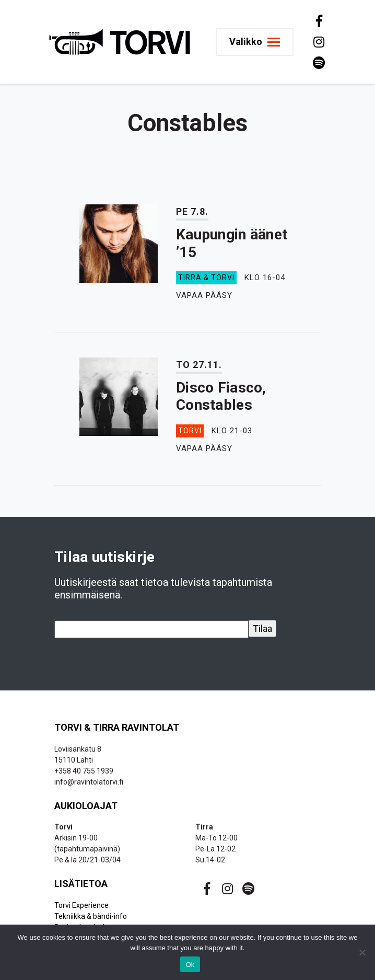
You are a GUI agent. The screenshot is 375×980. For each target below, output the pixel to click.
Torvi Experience (81, 905)
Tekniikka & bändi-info (91, 916)
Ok (190, 965)
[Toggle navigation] (255, 42)
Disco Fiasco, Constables (221, 396)
